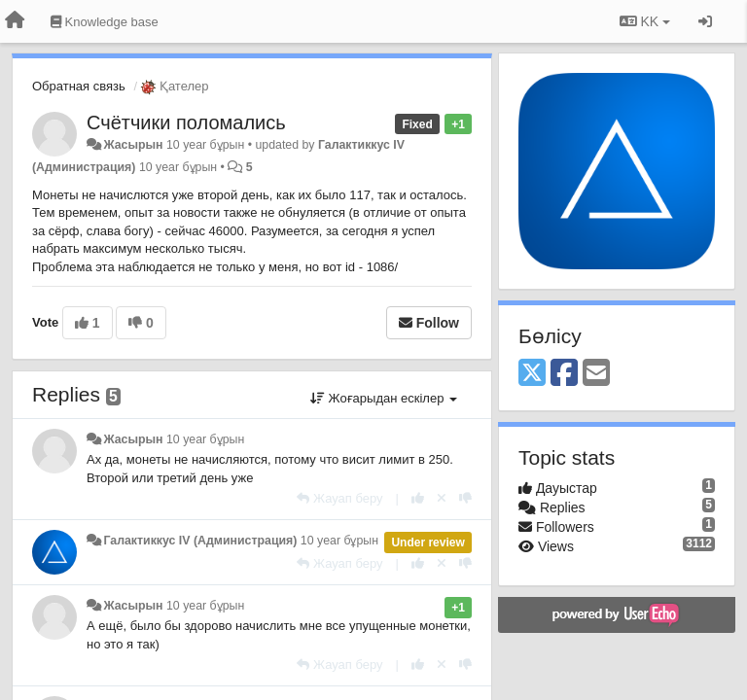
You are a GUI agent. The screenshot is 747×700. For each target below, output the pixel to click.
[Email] (596, 374)
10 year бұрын (205, 439)
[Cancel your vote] (442, 498)
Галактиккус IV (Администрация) (200, 541)
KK (645, 21)
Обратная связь (79, 86)
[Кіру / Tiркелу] (705, 21)
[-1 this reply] (465, 498)
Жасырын (133, 145)
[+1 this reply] (418, 498)
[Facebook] (564, 374)
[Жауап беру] (339, 498)
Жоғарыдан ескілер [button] (384, 398)
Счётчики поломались (186, 122)
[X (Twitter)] (532, 374)
